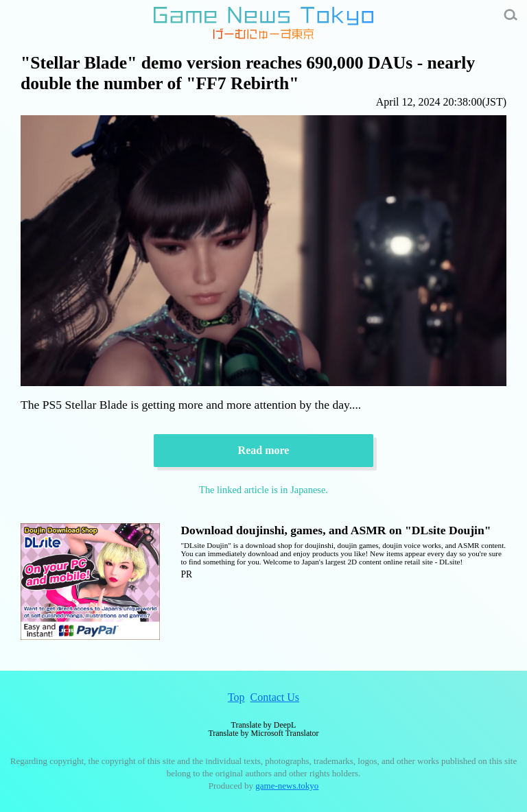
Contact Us (275, 697)
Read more (264, 450)
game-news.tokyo (287, 786)
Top (236, 697)
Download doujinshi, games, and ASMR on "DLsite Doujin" (336, 530)
